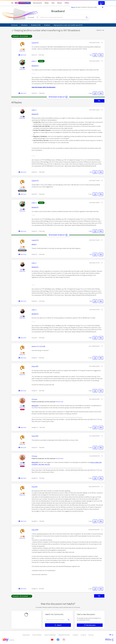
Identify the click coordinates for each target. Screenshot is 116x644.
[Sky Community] (23, 3)
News (47, 3)
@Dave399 (35, 406)
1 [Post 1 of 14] (34, 55)
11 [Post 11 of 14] (34, 448)
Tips (53, 3)
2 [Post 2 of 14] (34, 172)
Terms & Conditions (37, 635)
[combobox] (62, 17)
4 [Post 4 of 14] (34, 93)
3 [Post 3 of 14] (34, 194)
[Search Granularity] (33, 17)
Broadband (58, 11)
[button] (102, 42)
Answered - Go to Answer (22, 36)
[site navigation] (12, 3)
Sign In (102, 3)
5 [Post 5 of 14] (34, 254)
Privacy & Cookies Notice (50, 635)
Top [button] (112, 635)
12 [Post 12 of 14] (34, 478)
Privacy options (26, 635)
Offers (67, 3)
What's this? (22, 51)
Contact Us (83, 635)
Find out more (59, 402)
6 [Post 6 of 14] (34, 301)
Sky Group (91, 635)
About (60, 3)
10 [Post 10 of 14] (35, 427)
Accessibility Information (64, 635)
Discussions (37, 3)
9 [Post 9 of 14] (34, 391)
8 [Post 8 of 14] (34, 358)
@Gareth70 (35, 66)
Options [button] (99, 30)
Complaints (75, 635)
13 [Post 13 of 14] (34, 521)
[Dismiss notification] (103, 7)
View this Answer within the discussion (44, 87)
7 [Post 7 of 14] (34, 338)
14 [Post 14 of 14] (35, 589)
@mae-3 (34, 244)
